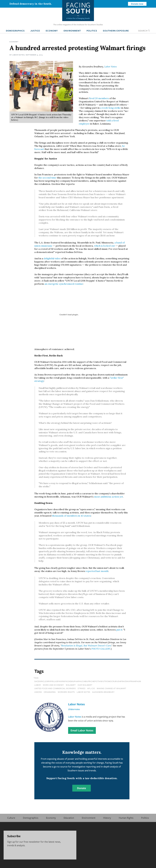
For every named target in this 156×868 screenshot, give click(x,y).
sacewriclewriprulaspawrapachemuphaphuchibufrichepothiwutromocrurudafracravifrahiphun (88, 681)
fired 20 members (99, 98)
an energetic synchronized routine (64, 284)
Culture (11, 818)
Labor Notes (18, 55)
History (107, 818)
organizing (50, 692)
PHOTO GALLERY (101, 649)
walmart (71, 685)
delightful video (52, 258)
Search (144, 31)
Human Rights (126, 818)
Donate (82, 788)
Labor (38, 685)
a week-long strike (110, 108)
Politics (92, 31)
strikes (81, 688)
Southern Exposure (116, 31)
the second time (47, 178)
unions (38, 692)
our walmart (85, 685)
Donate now (137, 4)
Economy (52, 31)
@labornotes (74, 709)
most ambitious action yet (109, 497)
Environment (72, 31)
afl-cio (91, 688)
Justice (35, 31)
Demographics (15, 31)
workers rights (66, 692)
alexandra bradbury (103, 692)
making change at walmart (111, 688)
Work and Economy (53, 685)
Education (69, 818)
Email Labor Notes (82, 730)
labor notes (83, 692)
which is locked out (104, 246)
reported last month (97, 571)
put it (119, 630)
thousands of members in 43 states (71, 516)
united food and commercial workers (55, 688)
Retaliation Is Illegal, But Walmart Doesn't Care (86, 646)
